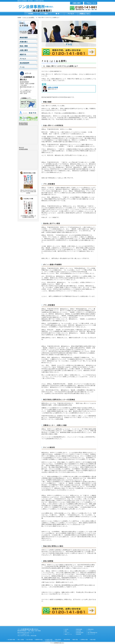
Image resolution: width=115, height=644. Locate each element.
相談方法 (23, 54)
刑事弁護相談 (58, 640)
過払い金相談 (21, 640)
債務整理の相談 (39, 640)
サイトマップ (91, 634)
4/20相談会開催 (23, 149)
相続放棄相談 (67, 640)
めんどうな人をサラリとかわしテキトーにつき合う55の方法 (28, 191)
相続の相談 (93, 640)
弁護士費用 (77, 3)
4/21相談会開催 (23, 125)
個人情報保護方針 (93, 633)
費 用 (58, 14)
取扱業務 (79, 634)
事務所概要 (24, 38)
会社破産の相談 (49, 640)
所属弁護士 (24, 42)
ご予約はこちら (91, 3)
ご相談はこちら (84, 14)
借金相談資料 (25, 63)
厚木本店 (21, 148)
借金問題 (79, 631)
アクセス (71, 14)
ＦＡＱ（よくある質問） (29, 17)
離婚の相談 (75, 640)
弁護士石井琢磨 (53, 87)
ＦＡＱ (22, 67)
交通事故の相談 (84, 640)
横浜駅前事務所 (23, 123)
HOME (31, 14)
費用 (66, 631)
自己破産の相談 (11, 640)
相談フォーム (68, 634)
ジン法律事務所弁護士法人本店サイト (52, 641)
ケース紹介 (44, 14)
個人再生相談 (30, 640)
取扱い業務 (24, 46)
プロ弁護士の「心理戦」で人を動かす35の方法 (28, 216)
